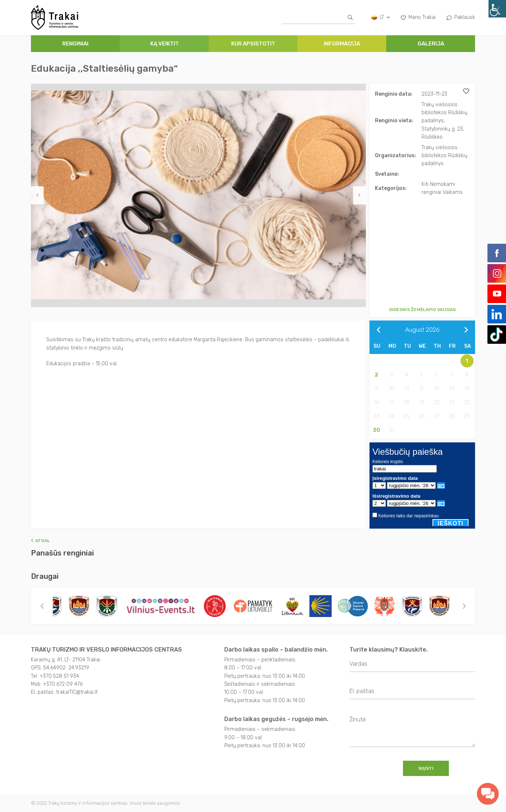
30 (376, 430)
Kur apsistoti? (253, 44)
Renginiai (75, 44)
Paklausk (461, 17)
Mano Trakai (418, 17)
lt (381, 17)
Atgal (40, 541)
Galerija (431, 44)
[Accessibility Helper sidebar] (497, 9)
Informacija (342, 44)
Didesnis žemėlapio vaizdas (422, 310)
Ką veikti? (164, 44)
